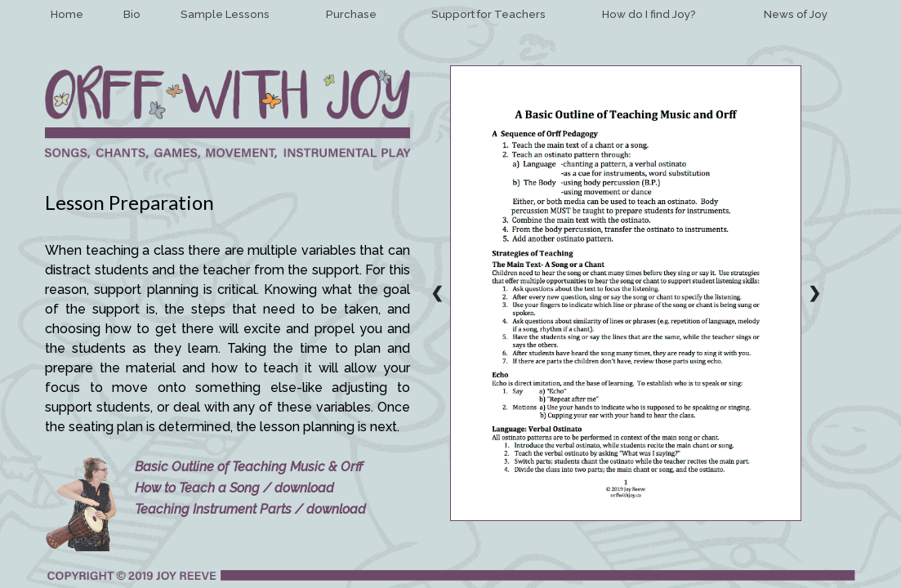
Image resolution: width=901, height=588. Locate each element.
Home (67, 14)
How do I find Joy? (649, 14)
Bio (132, 14)
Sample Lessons (225, 14)
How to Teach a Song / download (234, 488)
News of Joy (796, 14)
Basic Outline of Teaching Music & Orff (249, 467)
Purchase (351, 14)
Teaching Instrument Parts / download (250, 509)
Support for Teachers (488, 14)
